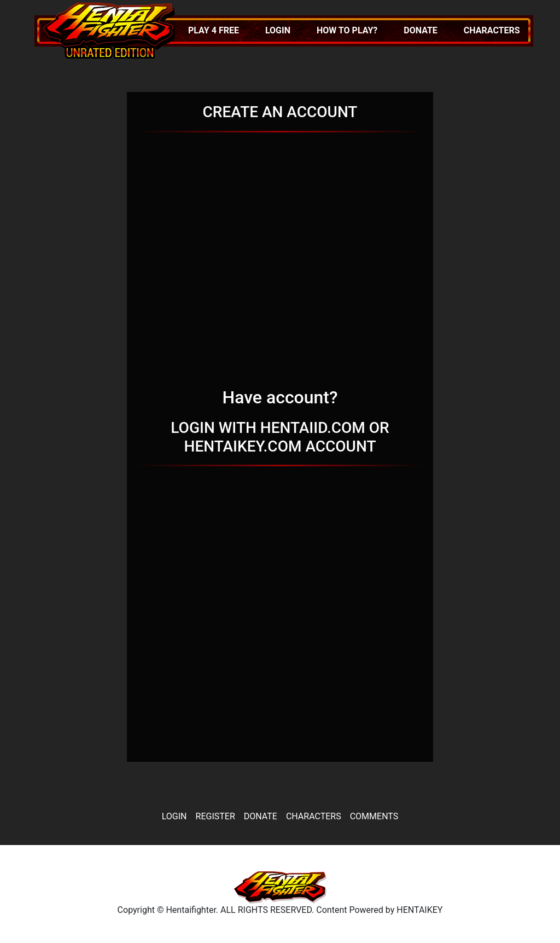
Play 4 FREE (214, 30)
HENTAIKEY (419, 910)
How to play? (347, 30)
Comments (374, 816)
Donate (421, 30)
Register (215, 816)
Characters (492, 30)
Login (278, 30)
